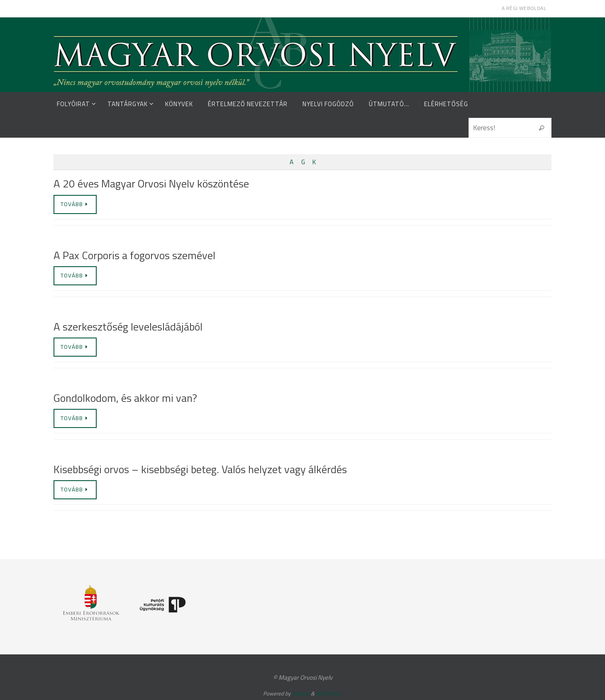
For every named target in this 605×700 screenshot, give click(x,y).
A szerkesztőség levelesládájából (128, 327)
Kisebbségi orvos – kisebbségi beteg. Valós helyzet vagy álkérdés (200, 469)
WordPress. (329, 693)
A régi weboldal (524, 8)
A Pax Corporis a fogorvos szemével (134, 255)
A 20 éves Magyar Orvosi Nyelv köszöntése (151, 184)
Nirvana (301, 693)
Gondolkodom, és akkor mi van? (125, 398)
